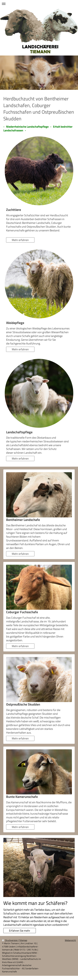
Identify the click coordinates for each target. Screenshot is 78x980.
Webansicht (70, 940)
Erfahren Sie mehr (20, 931)
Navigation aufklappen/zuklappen (39, 4)
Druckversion (10, 940)
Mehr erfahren (20, 240)
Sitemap (23, 940)
